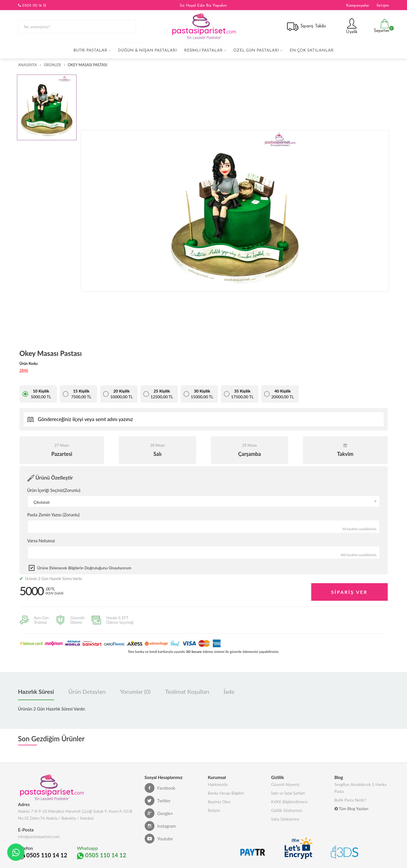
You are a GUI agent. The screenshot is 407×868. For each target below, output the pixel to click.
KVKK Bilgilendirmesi (289, 802)
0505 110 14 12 (32, 5)
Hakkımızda (218, 784)
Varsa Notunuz (41, 541)
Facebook (160, 788)
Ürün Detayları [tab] (87, 691)
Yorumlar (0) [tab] (135, 691)
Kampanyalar (358, 6)
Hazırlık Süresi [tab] (36, 691)
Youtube (159, 839)
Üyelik (351, 26)
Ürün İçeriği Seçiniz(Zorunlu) (54, 490)
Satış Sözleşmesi (285, 819)
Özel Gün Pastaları (256, 51)
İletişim (383, 6)
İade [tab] (229, 691)
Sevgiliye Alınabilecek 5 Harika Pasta (361, 788)
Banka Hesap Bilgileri (226, 793)
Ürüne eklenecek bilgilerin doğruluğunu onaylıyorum (84, 568)
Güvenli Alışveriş (285, 784)
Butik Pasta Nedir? (350, 800)
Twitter (158, 801)
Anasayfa (28, 65)
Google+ (159, 813)
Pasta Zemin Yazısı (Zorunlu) (53, 515)
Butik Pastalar (90, 51)
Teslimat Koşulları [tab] (187, 691)
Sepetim (381, 26)
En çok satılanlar (312, 51)
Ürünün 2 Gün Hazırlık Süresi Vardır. (51, 579)
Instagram (160, 826)
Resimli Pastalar (203, 51)
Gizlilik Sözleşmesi (287, 810)
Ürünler (52, 65)
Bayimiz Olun (219, 802)
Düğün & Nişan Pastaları (147, 51)
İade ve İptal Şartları (288, 793)
